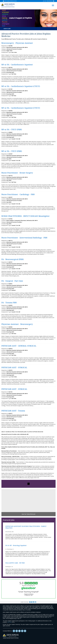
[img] (8, 5)
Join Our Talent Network (48, 1)
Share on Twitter (32, 602)
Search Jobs (7, 29)
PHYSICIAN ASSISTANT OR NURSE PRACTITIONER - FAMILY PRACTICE (26, 527)
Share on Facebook (30, 602)
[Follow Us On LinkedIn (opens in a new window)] (22, 631)
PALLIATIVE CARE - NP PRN (15, 563)
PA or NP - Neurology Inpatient (16, 546)
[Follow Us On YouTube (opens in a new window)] (19, 631)
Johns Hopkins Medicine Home (10, 1)
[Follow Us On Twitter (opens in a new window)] (17, 631)
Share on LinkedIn (34, 602)
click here (10, 622)
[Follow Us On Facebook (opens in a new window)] (14, 631)
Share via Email (36, 602)
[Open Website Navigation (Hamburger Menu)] (53, 4)
